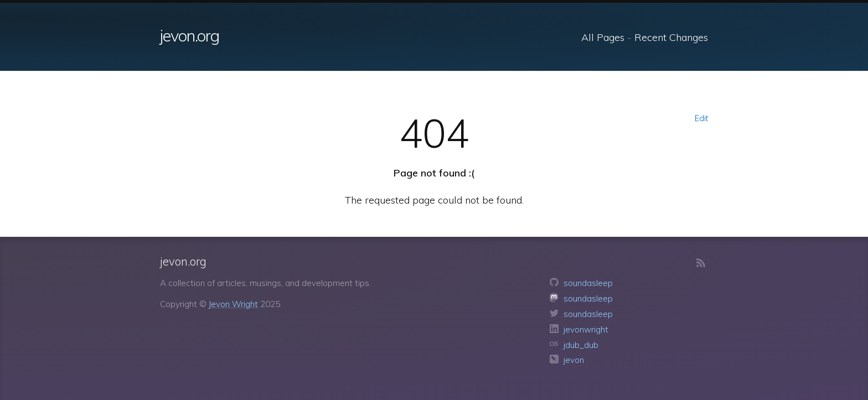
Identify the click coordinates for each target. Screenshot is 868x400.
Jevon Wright (233, 304)
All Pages (603, 37)
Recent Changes (671, 37)
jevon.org (190, 35)
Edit (701, 118)
